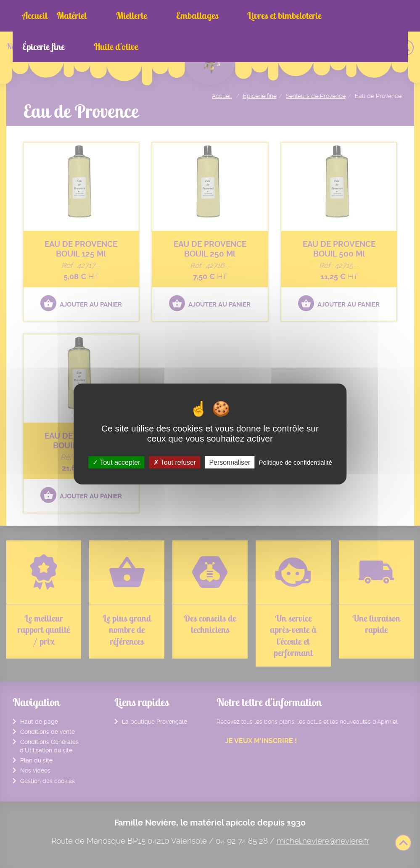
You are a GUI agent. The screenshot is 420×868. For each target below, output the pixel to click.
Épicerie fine (292, 16)
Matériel (72, 16)
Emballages (157, 16)
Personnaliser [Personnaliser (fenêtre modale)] (230, 462)
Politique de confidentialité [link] (295, 462)
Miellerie (112, 16)
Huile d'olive (345, 16)
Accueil (35, 16)
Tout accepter (116, 462)
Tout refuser (175, 462)
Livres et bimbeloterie (225, 16)
